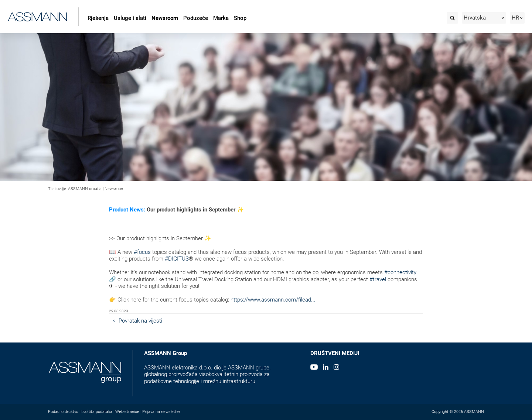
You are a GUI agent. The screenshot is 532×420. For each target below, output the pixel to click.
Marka (221, 18)
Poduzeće (196, 18)
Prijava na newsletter (161, 412)
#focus (142, 252)
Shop (240, 18)
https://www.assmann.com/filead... (273, 300)
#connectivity (400, 272)
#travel (378, 279)
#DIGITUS (177, 259)
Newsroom (165, 18)
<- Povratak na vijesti (137, 321)
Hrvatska (475, 18)
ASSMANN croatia (85, 189)
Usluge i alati (130, 18)
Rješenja (98, 18)
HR (515, 18)
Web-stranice (127, 412)
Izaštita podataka (97, 412)
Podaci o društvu (63, 412)
